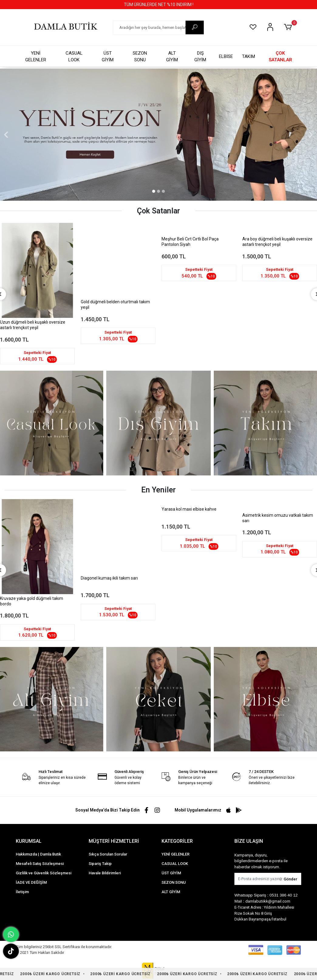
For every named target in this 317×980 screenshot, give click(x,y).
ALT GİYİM (172, 57)
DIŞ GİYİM (200, 57)
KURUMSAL (29, 841)
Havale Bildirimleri (105, 873)
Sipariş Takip (100, 864)
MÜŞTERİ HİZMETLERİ (114, 841)
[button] (289, 27)
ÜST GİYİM (108, 57)
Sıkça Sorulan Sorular (108, 854)
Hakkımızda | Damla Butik (38, 854)
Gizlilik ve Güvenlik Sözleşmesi (44, 873)
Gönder (288, 879)
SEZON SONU (140, 57)
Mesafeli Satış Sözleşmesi (40, 864)
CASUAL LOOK (74, 57)
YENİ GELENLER (36, 57)
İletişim (22, 892)
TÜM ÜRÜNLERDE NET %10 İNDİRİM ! (159, 5)
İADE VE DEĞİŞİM (31, 882)
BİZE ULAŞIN (249, 841)
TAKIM (249, 56)
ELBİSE (226, 56)
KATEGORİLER (177, 841)
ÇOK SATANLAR (280, 57)
